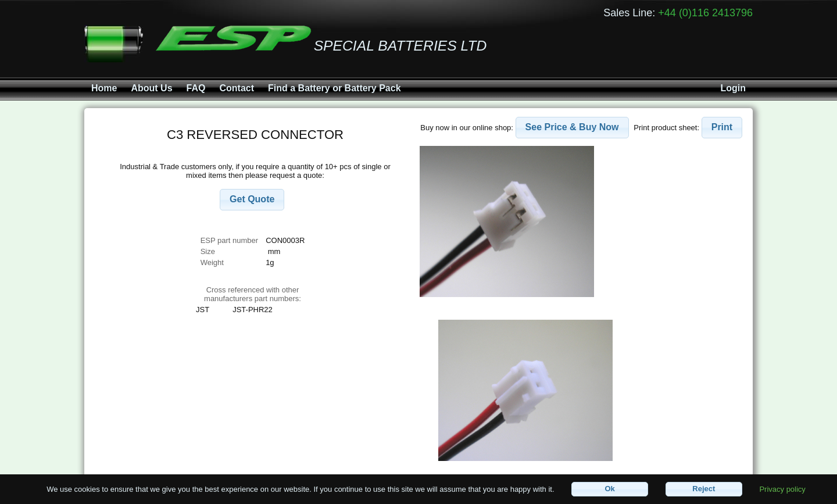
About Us (151, 88)
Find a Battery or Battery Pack (335, 88)
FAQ (196, 88)
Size (209, 251)
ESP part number (229, 240)
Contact (237, 88)
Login (733, 88)
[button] (252, 200)
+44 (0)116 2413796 (705, 13)
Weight (212, 262)
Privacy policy (782, 489)
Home (104, 88)
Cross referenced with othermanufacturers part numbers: (253, 294)
